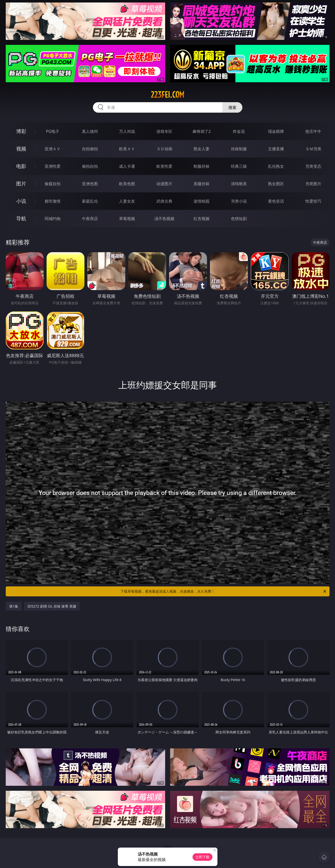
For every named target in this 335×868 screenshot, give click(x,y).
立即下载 (202, 857)
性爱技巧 (313, 201)
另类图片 (313, 184)
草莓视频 (127, 219)
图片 (21, 184)
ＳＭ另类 (313, 149)
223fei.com (167, 95)
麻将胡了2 (202, 131)
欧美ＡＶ (127, 149)
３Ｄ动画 (164, 149)
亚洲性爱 (53, 166)
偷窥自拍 (53, 184)
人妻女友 (127, 201)
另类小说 (239, 201)
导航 (21, 218)
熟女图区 (276, 184)
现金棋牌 (276, 131)
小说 (21, 201)
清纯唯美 (239, 184)
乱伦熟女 (276, 166)
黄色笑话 (276, 201)
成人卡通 (127, 166)
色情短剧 (239, 219)
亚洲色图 (90, 184)
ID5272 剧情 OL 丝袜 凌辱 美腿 (52, 606)
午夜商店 (90, 219)
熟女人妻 (201, 149)
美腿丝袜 (201, 184)
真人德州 (90, 131)
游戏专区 (164, 131)
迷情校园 (201, 201)
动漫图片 (164, 184)
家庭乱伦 (90, 201)
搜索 (232, 107)
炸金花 (239, 131)
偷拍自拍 (90, 166)
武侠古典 (164, 201)
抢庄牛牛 (313, 131)
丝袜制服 (239, 149)
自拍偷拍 (90, 149)
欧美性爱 (164, 166)
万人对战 (127, 131)
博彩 (21, 131)
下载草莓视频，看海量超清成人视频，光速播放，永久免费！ (224, 591)
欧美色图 (127, 184)
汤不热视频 (164, 219)
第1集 (14, 606)
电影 (21, 166)
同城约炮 (53, 219)
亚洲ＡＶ (53, 149)
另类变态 (313, 166)
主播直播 (276, 149)
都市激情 (53, 201)
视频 (21, 149)
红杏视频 (201, 219)
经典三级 (239, 166)
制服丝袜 (201, 166)
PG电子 (53, 131)
